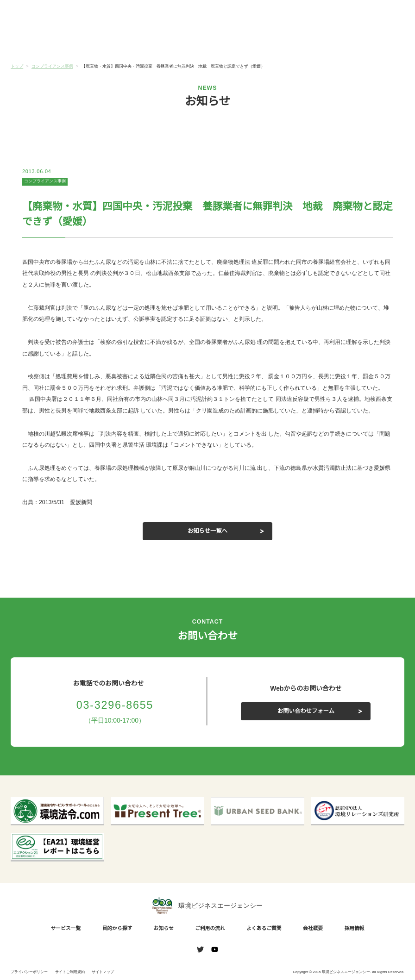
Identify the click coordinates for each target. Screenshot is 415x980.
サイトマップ (103, 972)
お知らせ (175, 41)
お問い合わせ (385, 15)
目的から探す (109, 42)
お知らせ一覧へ (207, 531)
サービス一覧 (44, 42)
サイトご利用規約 (70, 972)
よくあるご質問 (306, 42)
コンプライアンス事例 (45, 181)
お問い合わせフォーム (306, 711)
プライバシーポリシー (29, 972)
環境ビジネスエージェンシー (207, 906)
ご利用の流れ (240, 42)
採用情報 (356, 928)
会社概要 (371, 42)
